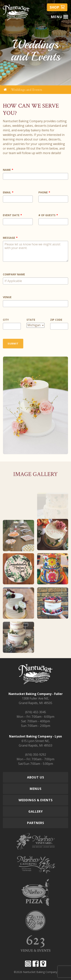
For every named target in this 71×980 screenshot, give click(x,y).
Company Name (14, 274)
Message (9, 238)
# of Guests (47, 215)
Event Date (11, 215)
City (6, 320)
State (31, 320)
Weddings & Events (36, 800)
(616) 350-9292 (36, 755)
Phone (43, 192)
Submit (13, 343)
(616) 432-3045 (36, 712)
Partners (36, 823)
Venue (7, 297)
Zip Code (56, 320)
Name (7, 170)
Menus (36, 789)
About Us (36, 777)
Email (7, 192)
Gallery (36, 811)
